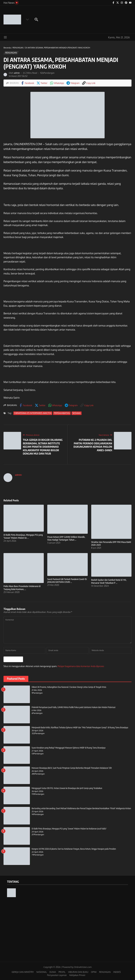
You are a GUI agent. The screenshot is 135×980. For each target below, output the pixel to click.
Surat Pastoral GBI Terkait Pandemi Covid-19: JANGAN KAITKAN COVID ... (67, 581)
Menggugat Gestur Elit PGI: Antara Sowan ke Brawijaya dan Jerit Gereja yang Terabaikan (67, 788)
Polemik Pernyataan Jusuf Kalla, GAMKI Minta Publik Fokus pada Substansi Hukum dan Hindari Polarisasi (74, 707)
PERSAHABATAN (62, 413)
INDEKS (117, 972)
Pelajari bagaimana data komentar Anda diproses (81, 666)
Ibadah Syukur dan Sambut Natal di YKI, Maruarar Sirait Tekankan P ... (109, 581)
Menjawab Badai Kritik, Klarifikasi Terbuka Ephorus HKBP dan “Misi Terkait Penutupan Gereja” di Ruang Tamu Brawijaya (80, 727)
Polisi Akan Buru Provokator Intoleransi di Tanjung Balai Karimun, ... (22, 588)
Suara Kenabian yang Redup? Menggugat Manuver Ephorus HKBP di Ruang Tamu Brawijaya (69, 747)
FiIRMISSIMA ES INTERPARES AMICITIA (33, 413)
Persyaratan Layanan (57, 975)
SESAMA (76, 413)
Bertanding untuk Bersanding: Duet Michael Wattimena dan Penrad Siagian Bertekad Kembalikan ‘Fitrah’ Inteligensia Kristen (81, 808)
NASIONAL (42, 972)
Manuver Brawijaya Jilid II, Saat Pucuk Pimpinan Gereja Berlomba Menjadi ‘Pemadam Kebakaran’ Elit (72, 768)
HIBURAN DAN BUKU (78, 972)
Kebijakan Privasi (77, 975)
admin (17, 73)
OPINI (94, 972)
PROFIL (62, 972)
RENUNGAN (18, 48)
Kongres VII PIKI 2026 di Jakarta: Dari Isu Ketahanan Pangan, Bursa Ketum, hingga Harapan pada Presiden (74, 849)
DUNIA (53, 972)
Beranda (7, 48)
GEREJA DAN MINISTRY (23, 972)
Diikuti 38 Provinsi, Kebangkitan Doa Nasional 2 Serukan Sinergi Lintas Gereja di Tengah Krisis (69, 687)
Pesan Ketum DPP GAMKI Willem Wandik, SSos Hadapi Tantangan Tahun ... (66, 538)
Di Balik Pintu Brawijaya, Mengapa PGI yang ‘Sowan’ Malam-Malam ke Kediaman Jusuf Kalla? (69, 828)
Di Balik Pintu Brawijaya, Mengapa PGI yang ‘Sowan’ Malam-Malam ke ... (23, 536)
